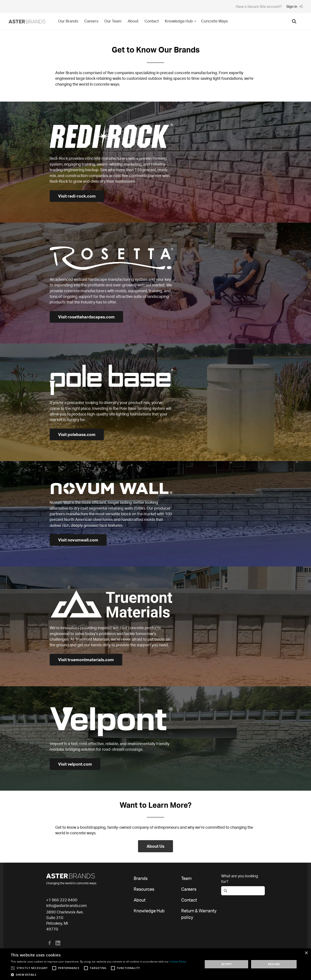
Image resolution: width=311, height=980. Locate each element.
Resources (144, 889)
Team (186, 878)
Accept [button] (227, 964)
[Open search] (294, 21)
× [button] (306, 953)
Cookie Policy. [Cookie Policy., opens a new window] (178, 962)
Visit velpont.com (76, 764)
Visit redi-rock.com (78, 196)
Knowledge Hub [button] (181, 21)
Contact (152, 21)
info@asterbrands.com (67, 905)
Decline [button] (274, 964)
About (133, 21)
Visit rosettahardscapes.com (88, 317)
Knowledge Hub (149, 911)
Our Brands (68, 21)
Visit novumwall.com (79, 540)
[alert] (155, 964)
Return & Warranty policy (199, 914)
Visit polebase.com (78, 434)
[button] (99, 975)
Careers (91, 21)
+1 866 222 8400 (62, 900)
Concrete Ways (214, 21)
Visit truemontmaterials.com (87, 660)
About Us (156, 846)
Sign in (294, 6)
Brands (141, 878)
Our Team (113, 21)
